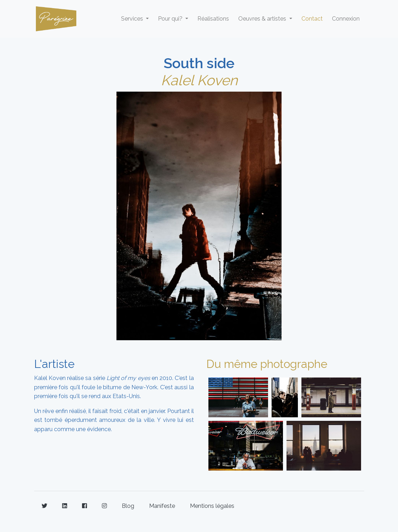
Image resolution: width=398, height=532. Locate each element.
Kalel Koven (199, 80)
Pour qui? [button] (171, 19)
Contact (312, 19)
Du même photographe (267, 364)
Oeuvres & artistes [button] (263, 19)
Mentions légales (212, 506)
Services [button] (133, 19)
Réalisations (213, 19)
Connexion (346, 19)
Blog (128, 506)
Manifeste (162, 506)
